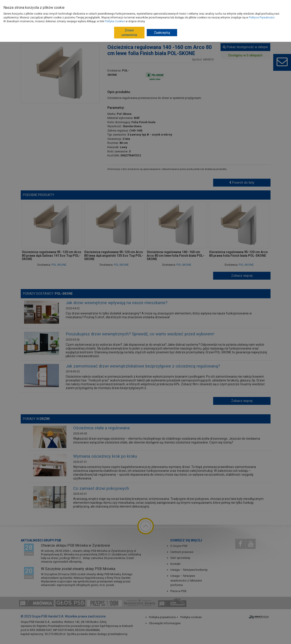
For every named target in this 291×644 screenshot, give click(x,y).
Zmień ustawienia (129, 33)
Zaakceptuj (162, 33)
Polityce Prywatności (262, 18)
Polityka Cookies (115, 21)
